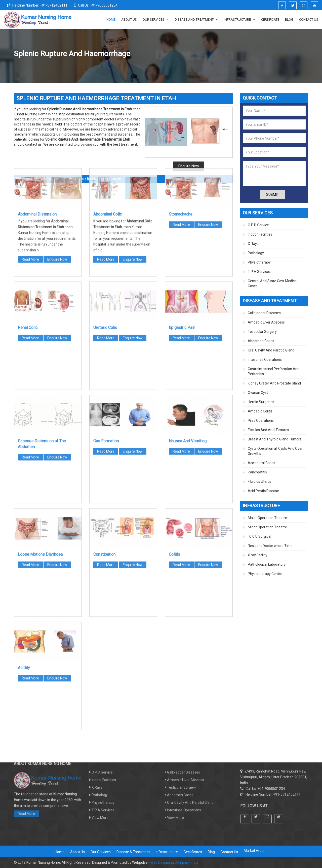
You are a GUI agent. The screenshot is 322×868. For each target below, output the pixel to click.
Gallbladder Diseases (264, 313)
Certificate (270, 20)
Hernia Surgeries (261, 402)
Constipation (104, 462)
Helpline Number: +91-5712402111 (37, 5)
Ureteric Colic (105, 235)
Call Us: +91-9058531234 (96, 5)
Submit (273, 195)
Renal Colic (28, 235)
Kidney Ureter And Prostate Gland (274, 383)
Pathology (256, 253)
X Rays (253, 244)
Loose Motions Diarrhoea (40, 462)
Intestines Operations (265, 360)
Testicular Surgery (262, 332)
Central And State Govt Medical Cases (273, 283)
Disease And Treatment (196, 19)
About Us (129, 20)
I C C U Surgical (259, 536)
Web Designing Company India (174, 862)
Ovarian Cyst (258, 393)
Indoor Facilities (260, 234)
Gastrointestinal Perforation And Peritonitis (274, 371)
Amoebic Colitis (260, 411)
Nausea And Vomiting (188, 349)
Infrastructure (240, 19)
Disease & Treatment (133, 852)
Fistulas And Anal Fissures (268, 430)
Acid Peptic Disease (263, 491)
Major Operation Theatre (267, 518)
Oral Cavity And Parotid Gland (271, 350)
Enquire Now (57, 167)
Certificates (193, 852)
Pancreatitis (257, 472)
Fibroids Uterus (260, 481)
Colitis (174, 462)
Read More (30, 167)
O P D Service (258, 225)
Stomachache (181, 122)
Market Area (254, 851)
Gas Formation (106, 349)
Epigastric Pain (182, 235)
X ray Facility (258, 555)
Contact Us (309, 20)
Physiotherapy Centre (265, 574)
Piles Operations (261, 421)
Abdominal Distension (37, 122)
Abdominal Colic (108, 122)
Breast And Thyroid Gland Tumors (275, 439)
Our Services (156, 19)
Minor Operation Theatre (267, 527)
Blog (289, 20)
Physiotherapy (259, 262)
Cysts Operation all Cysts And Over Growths (275, 451)
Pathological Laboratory (267, 564)
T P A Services (259, 272)
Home (111, 20)
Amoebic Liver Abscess (266, 322)
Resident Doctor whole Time (270, 546)
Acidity (24, 575)
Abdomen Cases (237, 54)
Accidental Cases (261, 463)
